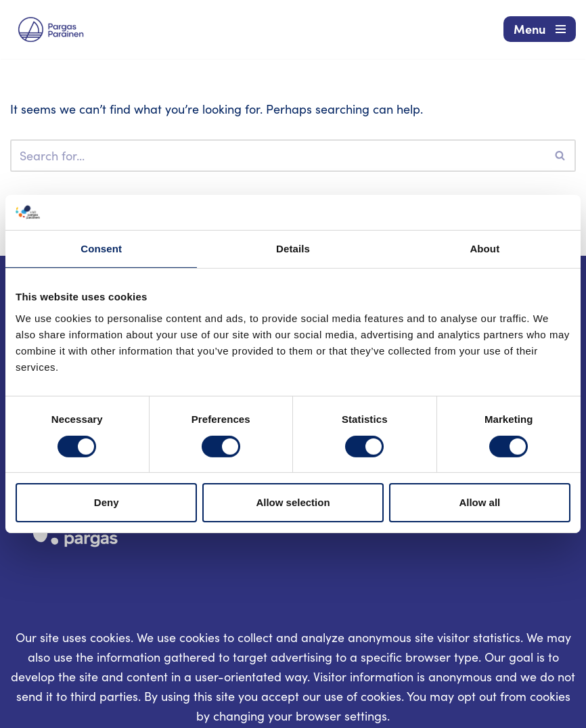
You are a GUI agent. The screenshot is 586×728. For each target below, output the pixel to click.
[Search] (278, 156)
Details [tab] (293, 249)
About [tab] (484, 249)
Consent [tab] (101, 249)
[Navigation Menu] (540, 29)
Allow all (479, 502)
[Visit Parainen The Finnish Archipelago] (51, 29)
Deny (107, 502)
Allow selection (293, 502)
